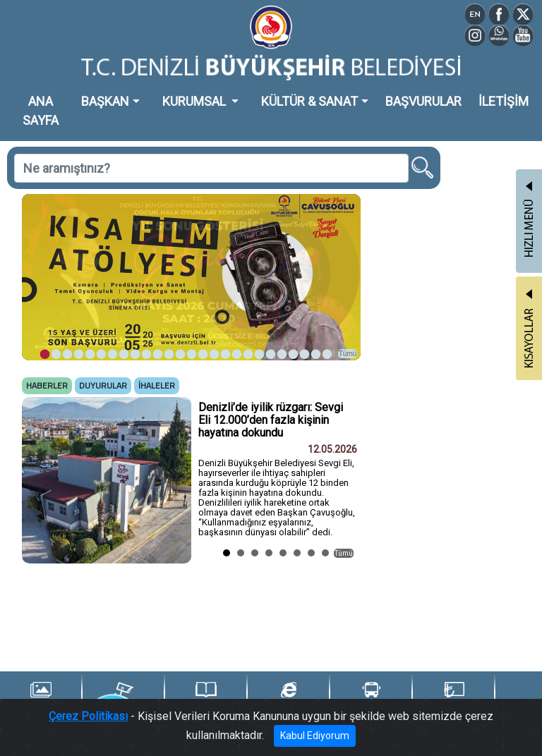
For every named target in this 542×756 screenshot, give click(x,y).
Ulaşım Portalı (371, 697)
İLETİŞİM (504, 101)
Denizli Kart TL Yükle (454, 698)
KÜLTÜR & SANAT (309, 101)
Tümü (348, 354)
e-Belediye (289, 697)
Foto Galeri (41, 697)
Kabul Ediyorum (315, 736)
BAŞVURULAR (423, 101)
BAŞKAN (105, 101)
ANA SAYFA (41, 111)
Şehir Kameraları (123, 697)
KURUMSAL (195, 101)
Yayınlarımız (206, 697)
